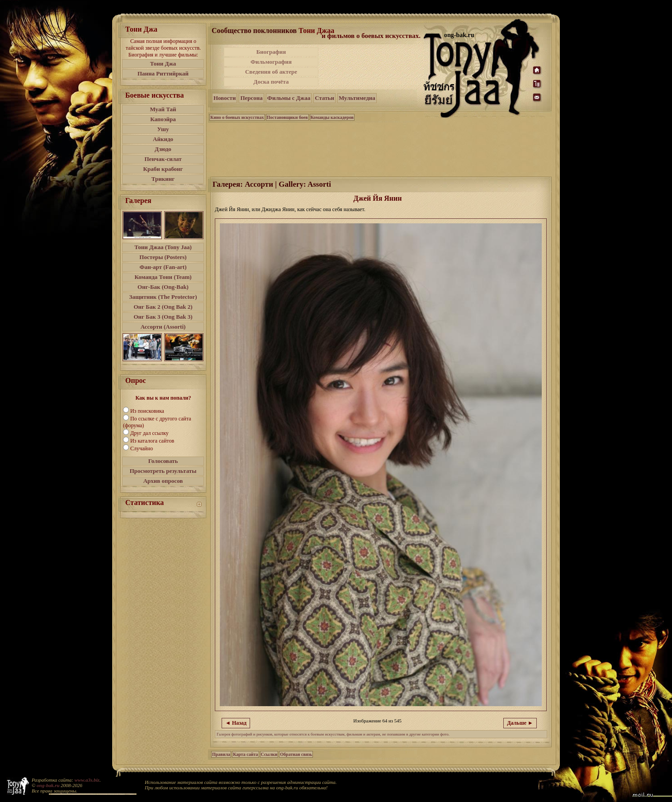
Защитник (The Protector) (163, 297)
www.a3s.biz (87, 780)
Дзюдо (163, 149)
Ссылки (269, 754)
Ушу (163, 129)
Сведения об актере (271, 72)
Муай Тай (163, 109)
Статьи (324, 98)
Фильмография (271, 62)
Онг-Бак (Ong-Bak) (163, 287)
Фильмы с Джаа (289, 98)
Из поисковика (147, 411)
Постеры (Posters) (163, 257)
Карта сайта (245, 754)
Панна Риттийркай (163, 73)
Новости (225, 98)
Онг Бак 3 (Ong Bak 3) (163, 317)
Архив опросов (163, 481)
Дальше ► (520, 723)
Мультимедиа (357, 98)
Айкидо (163, 139)
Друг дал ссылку (149, 433)
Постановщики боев (287, 117)
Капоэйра (163, 119)
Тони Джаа (316, 31)
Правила (221, 754)
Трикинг (163, 179)
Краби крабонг (163, 169)
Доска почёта (271, 82)
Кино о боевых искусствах (237, 117)
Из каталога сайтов (152, 441)
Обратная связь (296, 754)
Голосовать (163, 461)
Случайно (142, 448)
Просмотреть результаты (163, 471)
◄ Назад (236, 723)
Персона (251, 98)
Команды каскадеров (332, 117)
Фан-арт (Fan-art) (163, 267)
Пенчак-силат (163, 159)
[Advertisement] (372, 67)
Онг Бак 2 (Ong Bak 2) (163, 307)
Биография (271, 52)
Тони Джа (163, 64)
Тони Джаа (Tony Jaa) (163, 247)
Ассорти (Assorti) (163, 327)
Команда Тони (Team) (163, 277)
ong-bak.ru (48, 785)
